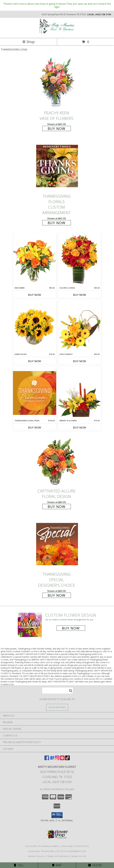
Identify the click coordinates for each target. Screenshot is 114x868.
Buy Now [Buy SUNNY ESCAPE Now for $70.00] (35, 361)
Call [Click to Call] (19, 865)
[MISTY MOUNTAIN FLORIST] (57, 34)
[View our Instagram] (57, 759)
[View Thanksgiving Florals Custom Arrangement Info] (57, 166)
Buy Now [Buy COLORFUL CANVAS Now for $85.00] (80, 295)
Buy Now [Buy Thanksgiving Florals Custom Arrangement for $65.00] (57, 223)
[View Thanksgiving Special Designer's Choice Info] (57, 544)
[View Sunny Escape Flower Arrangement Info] (35, 327)
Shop (29, 42)
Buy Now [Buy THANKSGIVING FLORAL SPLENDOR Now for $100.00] (35, 427)
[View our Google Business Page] (52, 759)
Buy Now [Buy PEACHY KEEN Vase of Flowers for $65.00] (57, 128)
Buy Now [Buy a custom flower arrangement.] (71, 628)
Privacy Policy (36, 856)
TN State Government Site (71, 851)
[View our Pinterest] (62, 759)
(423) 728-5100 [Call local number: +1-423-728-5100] (103, 14)
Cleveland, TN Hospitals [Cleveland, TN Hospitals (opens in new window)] (75, 846)
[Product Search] (58, 691)
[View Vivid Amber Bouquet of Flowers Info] (35, 260)
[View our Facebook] (47, 759)
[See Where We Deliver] (57, 707)
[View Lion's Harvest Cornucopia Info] (80, 327)
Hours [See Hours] (95, 865)
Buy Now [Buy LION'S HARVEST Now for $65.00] (80, 361)
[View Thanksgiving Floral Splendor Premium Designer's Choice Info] (35, 393)
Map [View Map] (57, 865)
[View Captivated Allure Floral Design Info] (57, 461)
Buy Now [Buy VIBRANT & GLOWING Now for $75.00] (80, 427)
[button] (57, 815)
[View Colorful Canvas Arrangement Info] (80, 260)
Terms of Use (79, 856)
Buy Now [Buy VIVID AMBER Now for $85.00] (35, 295)
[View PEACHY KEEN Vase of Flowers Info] (57, 83)
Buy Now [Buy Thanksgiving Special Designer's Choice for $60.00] (57, 595)
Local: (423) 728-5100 (57, 782)
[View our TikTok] (67, 759)
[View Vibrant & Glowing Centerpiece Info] (80, 393)
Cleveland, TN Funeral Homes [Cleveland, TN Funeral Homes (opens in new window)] (42, 846)
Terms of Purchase (58, 856)
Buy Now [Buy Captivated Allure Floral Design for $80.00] (57, 507)
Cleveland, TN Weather (41, 851)
